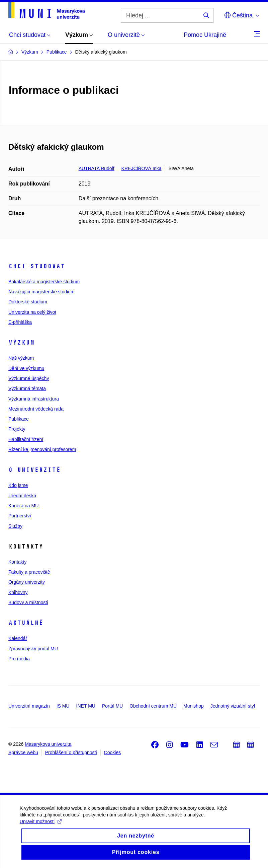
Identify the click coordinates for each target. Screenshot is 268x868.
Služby (15, 526)
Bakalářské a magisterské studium (44, 282)
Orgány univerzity (27, 582)
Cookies (113, 752)
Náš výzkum (21, 358)
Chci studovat (37, 266)
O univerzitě (34, 470)
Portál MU (112, 706)
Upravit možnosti (41, 830)
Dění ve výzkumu (26, 368)
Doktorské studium (28, 302)
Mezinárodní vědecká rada (36, 409)
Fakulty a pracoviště (29, 572)
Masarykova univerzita (48, 744)
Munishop (194, 706)
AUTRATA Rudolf (97, 168)
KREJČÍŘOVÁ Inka (142, 168)
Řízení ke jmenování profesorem (42, 449)
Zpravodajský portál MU (33, 649)
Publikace (19, 419)
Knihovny (18, 592)
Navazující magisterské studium (41, 292)
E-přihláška (20, 322)
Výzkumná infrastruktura (34, 399)
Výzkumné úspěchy (29, 378)
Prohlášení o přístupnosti (71, 752)
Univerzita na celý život (32, 312)
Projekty (17, 429)
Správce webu (23, 752)
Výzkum (21, 343)
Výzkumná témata (27, 388)
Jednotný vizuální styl (233, 706)
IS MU (63, 706)
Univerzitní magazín (29, 706)
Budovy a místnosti (28, 602)
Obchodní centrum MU (153, 706)
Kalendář (18, 638)
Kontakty (17, 562)
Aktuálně (26, 623)
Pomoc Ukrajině (205, 35)
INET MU (86, 706)
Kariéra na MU (23, 506)
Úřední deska (22, 496)
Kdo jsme (18, 485)
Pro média (19, 659)
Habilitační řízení (26, 439)
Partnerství (20, 516)
